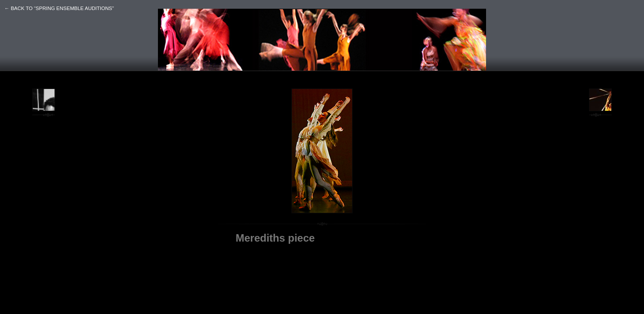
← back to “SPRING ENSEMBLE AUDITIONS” (59, 8)
